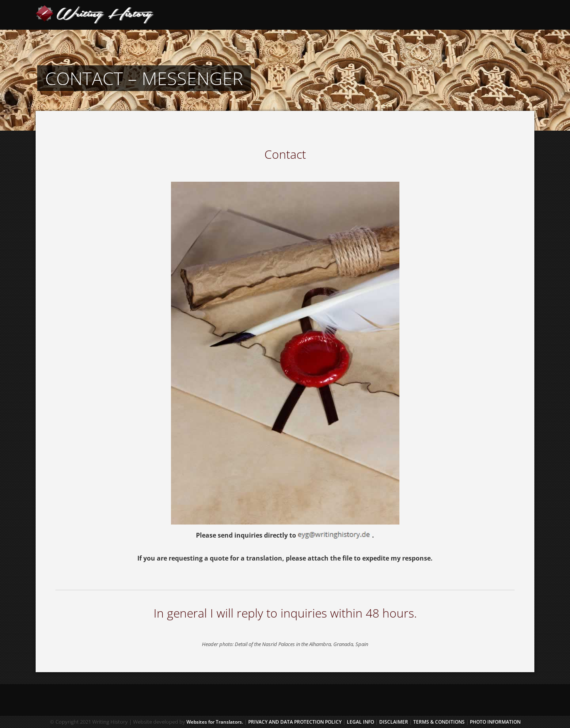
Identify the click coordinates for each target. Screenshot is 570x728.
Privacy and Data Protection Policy (295, 722)
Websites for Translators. (215, 722)
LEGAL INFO (361, 722)
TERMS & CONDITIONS (439, 722)
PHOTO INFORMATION (495, 722)
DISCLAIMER (394, 722)
